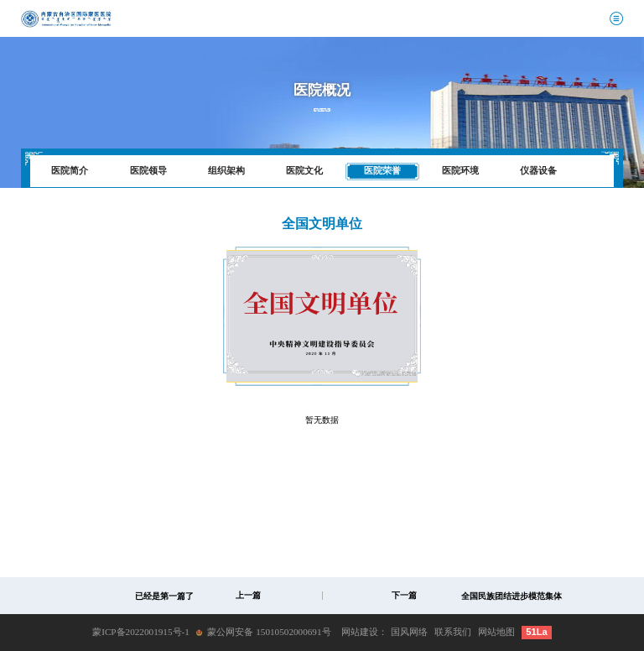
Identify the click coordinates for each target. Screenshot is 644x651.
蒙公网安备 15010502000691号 (269, 632)
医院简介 (70, 170)
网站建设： (364, 632)
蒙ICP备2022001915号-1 (141, 632)
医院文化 (304, 170)
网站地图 (496, 632)
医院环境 (460, 170)
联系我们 (453, 632)
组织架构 (226, 170)
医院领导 (148, 170)
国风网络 (409, 632)
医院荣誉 (382, 170)
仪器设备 (538, 170)
